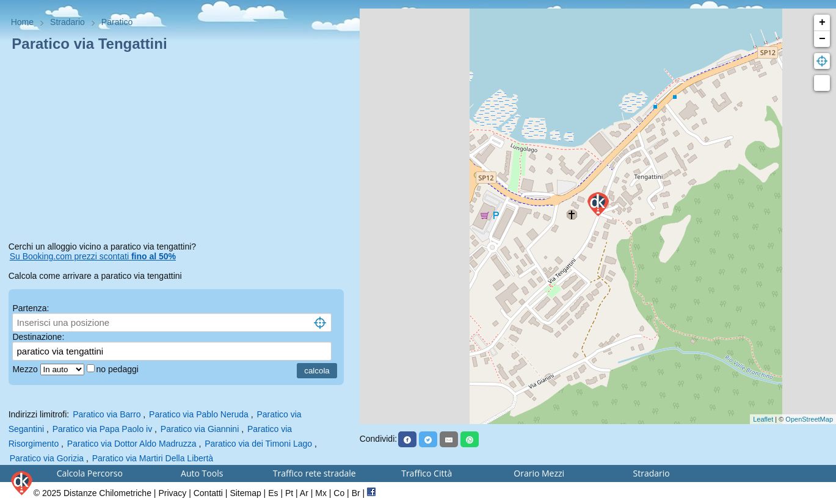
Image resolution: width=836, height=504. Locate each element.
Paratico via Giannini (200, 429)
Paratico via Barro (107, 414)
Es (273, 493)
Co (339, 493)
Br (356, 493)
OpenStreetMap (809, 419)
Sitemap (245, 493)
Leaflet (763, 419)
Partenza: (31, 308)
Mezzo (26, 369)
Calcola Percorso (90, 473)
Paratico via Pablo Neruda (199, 414)
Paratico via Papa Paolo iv (102, 429)
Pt (289, 493)
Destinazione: (38, 337)
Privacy (172, 493)
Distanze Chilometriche (107, 493)
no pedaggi (119, 369)
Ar (304, 493)
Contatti (208, 493)
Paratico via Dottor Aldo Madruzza (132, 444)
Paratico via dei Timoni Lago (258, 444)
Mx (321, 493)
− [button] (822, 39)
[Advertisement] (180, 149)
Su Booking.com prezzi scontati (93, 256)
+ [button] (822, 23)
